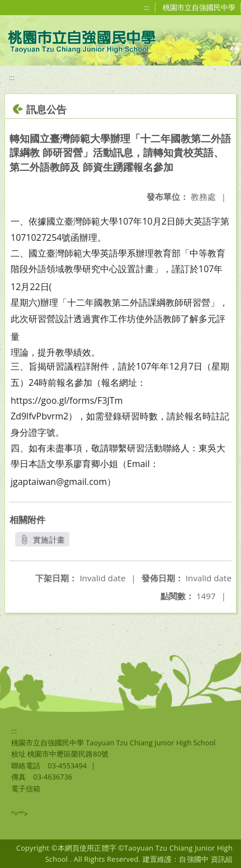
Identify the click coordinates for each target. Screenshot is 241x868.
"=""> (20, 814)
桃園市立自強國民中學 (199, 7)
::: (147, 7)
